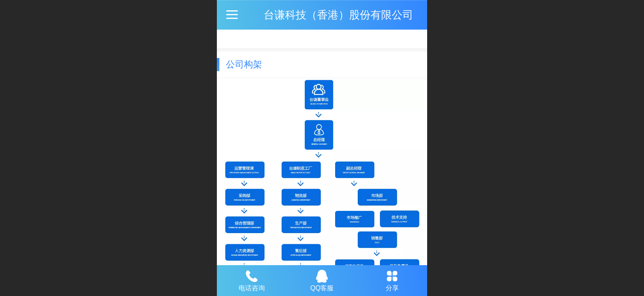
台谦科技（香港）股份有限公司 (338, 15)
